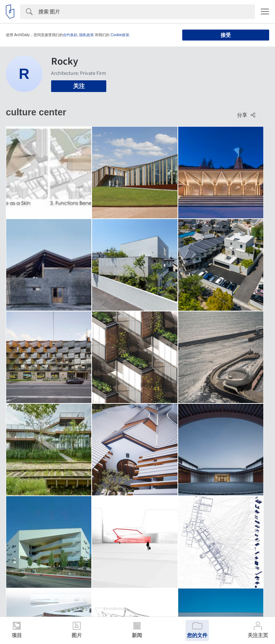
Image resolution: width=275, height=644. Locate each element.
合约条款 (70, 35)
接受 (226, 35)
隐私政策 (87, 35)
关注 (79, 86)
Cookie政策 (120, 35)
